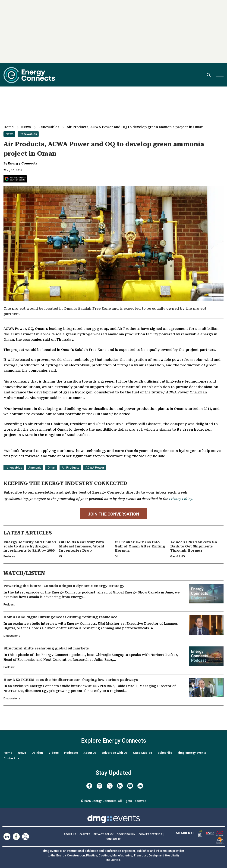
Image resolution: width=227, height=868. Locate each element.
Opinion (37, 753)
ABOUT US (70, 834)
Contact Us (11, 758)
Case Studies (142, 753)
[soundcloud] (140, 786)
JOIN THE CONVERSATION (113, 514)
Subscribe (165, 753)
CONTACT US (113, 839)
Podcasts (71, 753)
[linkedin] (120, 786)
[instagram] (99, 786)
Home (9, 127)
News (26, 127)
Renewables (49, 127)
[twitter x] (110, 786)
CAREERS (85, 834)
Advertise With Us (115, 753)
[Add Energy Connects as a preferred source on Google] (15, 179)
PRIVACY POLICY (104, 834)
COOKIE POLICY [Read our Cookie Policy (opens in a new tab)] (126, 834)
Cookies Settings (150, 834)
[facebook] (89, 786)
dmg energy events (192, 753)
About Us (90, 753)
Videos (54, 753)
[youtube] (130, 786)
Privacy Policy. (181, 499)
